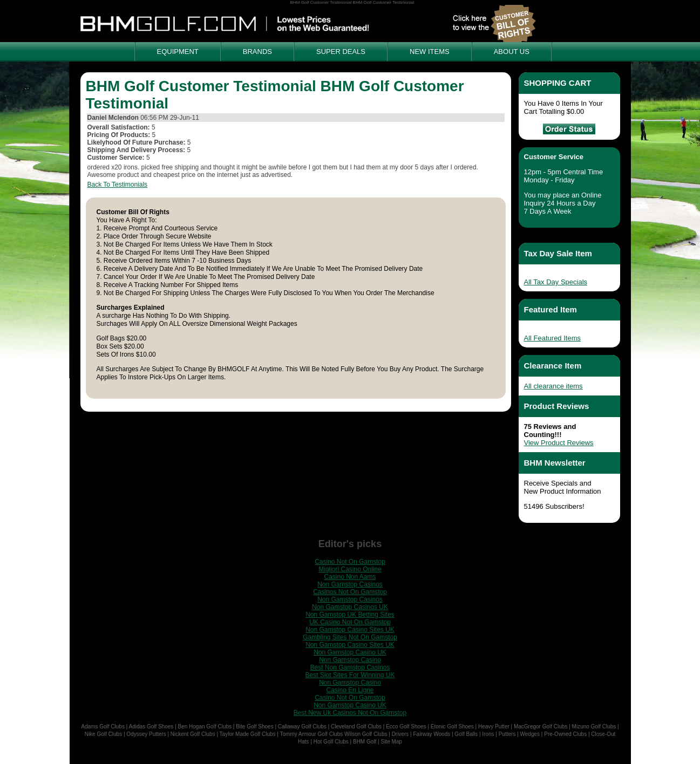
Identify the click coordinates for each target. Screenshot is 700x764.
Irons (488, 734)
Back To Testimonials (118, 185)
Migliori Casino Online (350, 569)
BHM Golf (365, 742)
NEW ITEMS (430, 52)
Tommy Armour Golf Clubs (312, 734)
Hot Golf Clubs (331, 742)
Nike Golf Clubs (103, 734)
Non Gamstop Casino (350, 660)
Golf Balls (466, 734)
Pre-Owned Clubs (565, 734)
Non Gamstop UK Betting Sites (350, 615)
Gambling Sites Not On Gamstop (350, 637)
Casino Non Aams (350, 577)
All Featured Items (553, 338)
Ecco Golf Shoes (406, 727)
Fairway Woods (431, 734)
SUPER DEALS (341, 52)
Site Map (391, 742)
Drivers (400, 734)
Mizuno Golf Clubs (594, 727)
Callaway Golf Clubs (302, 727)
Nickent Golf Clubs (193, 734)
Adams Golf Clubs (103, 727)
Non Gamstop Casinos (350, 584)
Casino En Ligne (350, 690)
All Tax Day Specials (556, 282)
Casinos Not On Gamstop (350, 592)
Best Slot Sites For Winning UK (350, 675)
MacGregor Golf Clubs (541, 727)
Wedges (530, 734)
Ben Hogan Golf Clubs (205, 727)
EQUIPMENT (178, 52)
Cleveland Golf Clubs (356, 727)
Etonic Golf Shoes (452, 727)
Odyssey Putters (146, 734)
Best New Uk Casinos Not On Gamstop (350, 713)
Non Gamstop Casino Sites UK (350, 630)
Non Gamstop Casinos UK (350, 607)
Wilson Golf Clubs (366, 734)
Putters (507, 734)
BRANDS (257, 52)
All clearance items (553, 386)
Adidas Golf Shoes (151, 727)
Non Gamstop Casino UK (350, 652)
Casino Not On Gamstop (350, 562)
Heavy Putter (494, 727)
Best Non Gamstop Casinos (350, 667)
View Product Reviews (559, 443)
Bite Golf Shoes (254, 727)
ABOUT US (512, 52)
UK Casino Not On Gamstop (350, 622)
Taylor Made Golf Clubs (248, 734)
